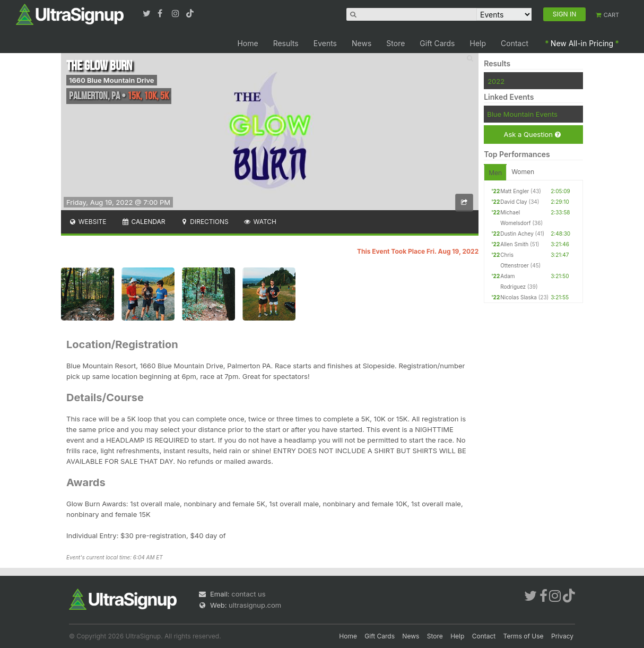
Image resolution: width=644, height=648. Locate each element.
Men (495, 173)
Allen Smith (514, 244)
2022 (496, 81)
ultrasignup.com (255, 605)
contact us (248, 594)
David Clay (514, 202)
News (362, 43)
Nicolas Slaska (519, 297)
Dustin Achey (517, 234)
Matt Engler (515, 191)
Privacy (562, 636)
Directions (204, 222)
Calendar (143, 222)
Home (247, 43)
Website (88, 222)
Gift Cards (437, 43)
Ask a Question (532, 135)
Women (523, 172)
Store (395, 43)
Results (286, 43)
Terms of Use (524, 636)
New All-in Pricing (582, 43)
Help (478, 43)
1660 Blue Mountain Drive (112, 80)
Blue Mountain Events (522, 114)
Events (325, 43)
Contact (515, 43)
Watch (260, 222)
